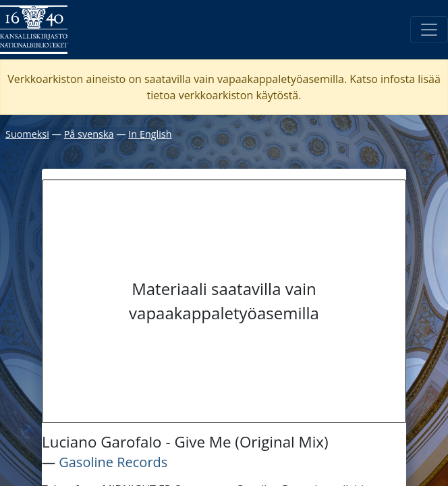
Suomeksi (27, 134)
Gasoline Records (113, 462)
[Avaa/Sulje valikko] (429, 30)
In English (150, 134)
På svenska (89, 134)
